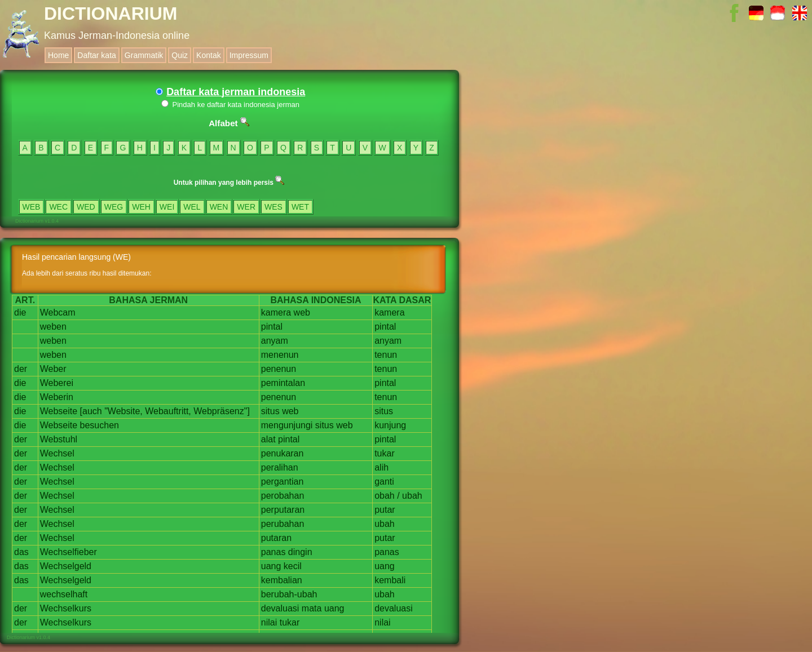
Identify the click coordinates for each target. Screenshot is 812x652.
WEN (219, 207)
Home (58, 55)
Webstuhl (59, 439)
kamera (276, 312)
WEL (192, 207)
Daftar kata (96, 55)
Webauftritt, (168, 411)
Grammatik (144, 55)
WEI (167, 207)
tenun (386, 355)
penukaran (283, 453)
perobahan (283, 496)
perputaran (283, 510)
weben (53, 327)
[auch (91, 411)
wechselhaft (64, 594)
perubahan (283, 524)
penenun (279, 369)
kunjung (390, 425)
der (21, 369)
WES (273, 207)
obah (385, 496)
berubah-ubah (289, 594)
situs (270, 411)
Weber (53, 369)
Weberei (57, 383)
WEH (141, 207)
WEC (58, 207)
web (302, 312)
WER (246, 207)
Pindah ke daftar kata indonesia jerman (230, 105)
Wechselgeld (66, 566)
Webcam (58, 312)
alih (381, 467)
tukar (385, 453)
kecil (293, 566)
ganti (384, 482)
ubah (412, 496)
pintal (272, 327)
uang (271, 566)
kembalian (282, 580)
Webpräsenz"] (222, 411)
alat (268, 439)
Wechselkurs (66, 608)
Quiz (180, 55)
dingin (300, 552)
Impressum (249, 55)
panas (273, 552)
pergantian (283, 482)
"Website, (123, 411)
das (21, 552)
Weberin (57, 397)
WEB (32, 207)
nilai (269, 622)
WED (86, 207)
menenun (280, 355)
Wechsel (57, 453)
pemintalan (283, 383)
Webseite (59, 411)
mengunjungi (287, 425)
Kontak (209, 55)
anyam (275, 341)
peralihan (280, 467)
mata (312, 608)
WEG (114, 207)
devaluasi (280, 608)
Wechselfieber (69, 552)
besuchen (100, 425)
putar (385, 510)
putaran (276, 538)
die (20, 312)
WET (300, 207)
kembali (390, 580)
